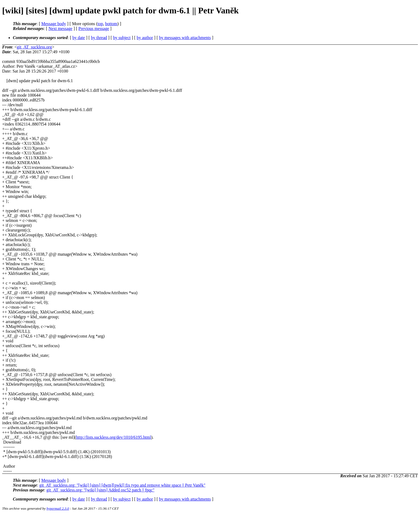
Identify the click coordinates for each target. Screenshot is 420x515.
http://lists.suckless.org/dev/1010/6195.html (114, 437)
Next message (60, 29)
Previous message (94, 29)
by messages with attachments (185, 38)
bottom (111, 24)
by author (145, 38)
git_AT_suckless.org (34, 47)
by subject (122, 38)
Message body (54, 24)
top (100, 24)
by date (79, 38)
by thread (99, 38)
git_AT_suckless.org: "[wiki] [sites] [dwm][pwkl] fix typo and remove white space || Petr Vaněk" (122, 485)
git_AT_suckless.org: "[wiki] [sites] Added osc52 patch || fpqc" (100, 490)
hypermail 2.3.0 (58, 508)
